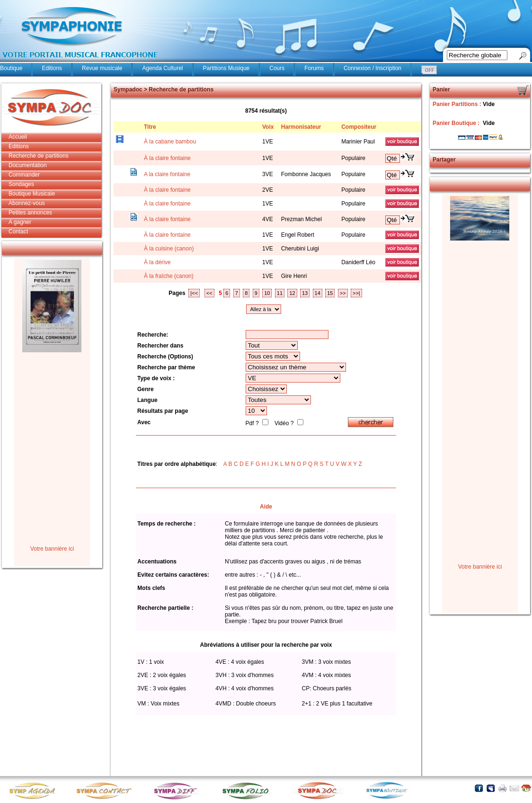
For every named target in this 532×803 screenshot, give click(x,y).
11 (280, 293)
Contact (18, 232)
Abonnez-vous (27, 203)
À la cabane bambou (170, 142)
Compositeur (359, 127)
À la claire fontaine (167, 158)
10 (267, 293)
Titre (150, 127)
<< (209, 293)
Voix (268, 127)
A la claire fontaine (167, 174)
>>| (356, 293)
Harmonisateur (301, 127)
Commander (24, 175)
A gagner (20, 222)
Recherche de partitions (39, 156)
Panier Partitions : (458, 104)
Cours (277, 68)
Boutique (11, 68)
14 (318, 293)
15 (330, 293)
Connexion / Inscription (372, 68)
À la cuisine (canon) (169, 249)
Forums (314, 68)
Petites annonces (30, 213)
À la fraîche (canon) (169, 276)
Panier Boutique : (457, 123)
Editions (52, 68)
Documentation (28, 165)
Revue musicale (102, 68)
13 (305, 293)
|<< (194, 293)
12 (292, 293)
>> (343, 293)
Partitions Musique (226, 68)
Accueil (18, 137)
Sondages (21, 184)
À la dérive (157, 262)
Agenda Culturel (162, 68)
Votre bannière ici (52, 549)
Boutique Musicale (32, 194)
